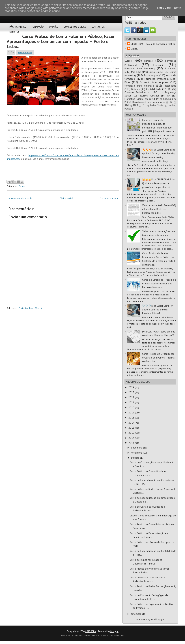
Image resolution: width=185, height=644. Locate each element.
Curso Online (156, 72)
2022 (132, 397)
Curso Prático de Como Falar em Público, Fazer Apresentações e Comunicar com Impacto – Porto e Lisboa (61, 41)
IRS (169, 89)
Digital (134, 49)
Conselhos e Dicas (75, 27)
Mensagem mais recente (20, 198)
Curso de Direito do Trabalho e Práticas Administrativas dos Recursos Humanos (159, 284)
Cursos (22, 186)
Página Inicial (18, 27)
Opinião (54, 27)
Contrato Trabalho (135, 92)
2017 (132, 423)
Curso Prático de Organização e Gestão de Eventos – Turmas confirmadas (159, 358)
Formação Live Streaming (140, 68)
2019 (132, 413)
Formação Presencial (157, 79)
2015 (132, 433)
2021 (132, 402)
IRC (155, 92)
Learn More (164, 8)
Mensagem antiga (109, 198)
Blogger (160, 619)
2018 (132, 418)
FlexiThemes (76, 635)
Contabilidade (154, 89)
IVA (169, 96)
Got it (178, 8)
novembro (137, 453)
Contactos (98, 27)
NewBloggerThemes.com (113, 635)
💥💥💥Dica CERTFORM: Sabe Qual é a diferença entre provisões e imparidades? (159, 183)
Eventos (14, 32)
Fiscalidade (170, 86)
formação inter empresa (154, 82)
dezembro (137, 448)
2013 (132, 443)
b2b (144, 105)
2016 (132, 428)
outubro (136, 458)
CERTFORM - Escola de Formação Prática (153, 44)
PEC (127, 102)
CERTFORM (91, 631)
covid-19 (154, 99)
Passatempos (151, 75)
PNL (171, 102)
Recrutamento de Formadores (149, 102)
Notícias (149, 61)
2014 (132, 438)
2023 (132, 392)
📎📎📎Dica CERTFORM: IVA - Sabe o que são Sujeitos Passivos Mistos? (158, 310)
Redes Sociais (157, 105)
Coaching (168, 99)
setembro (137, 614)
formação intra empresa (139, 86)
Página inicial (66, 198)
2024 (132, 387)
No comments (25, 52)
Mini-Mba (136, 72)
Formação (37, 27)
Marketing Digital (134, 99)
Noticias (135, 89)
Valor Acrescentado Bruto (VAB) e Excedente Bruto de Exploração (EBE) (159, 209)
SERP (135, 105)
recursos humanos (149, 96)
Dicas (127, 82)
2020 (132, 407)
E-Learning (170, 68)
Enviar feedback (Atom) (30, 308)
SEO (127, 105)
